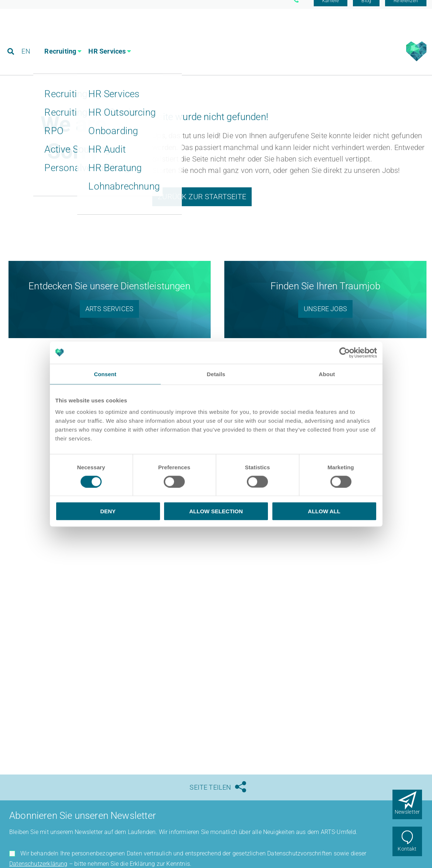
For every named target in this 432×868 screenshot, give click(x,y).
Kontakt (407, 849)
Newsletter (407, 812)
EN (26, 39)
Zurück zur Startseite (202, 204)
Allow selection (216, 511)
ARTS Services (109, 316)
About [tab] (327, 374)
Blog (366, 8)
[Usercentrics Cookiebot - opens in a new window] (345, 353)
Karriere (331, 8)
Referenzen (406, 8)
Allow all (324, 511)
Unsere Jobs (325, 316)
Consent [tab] (105, 374)
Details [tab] (216, 374)
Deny (108, 511)
